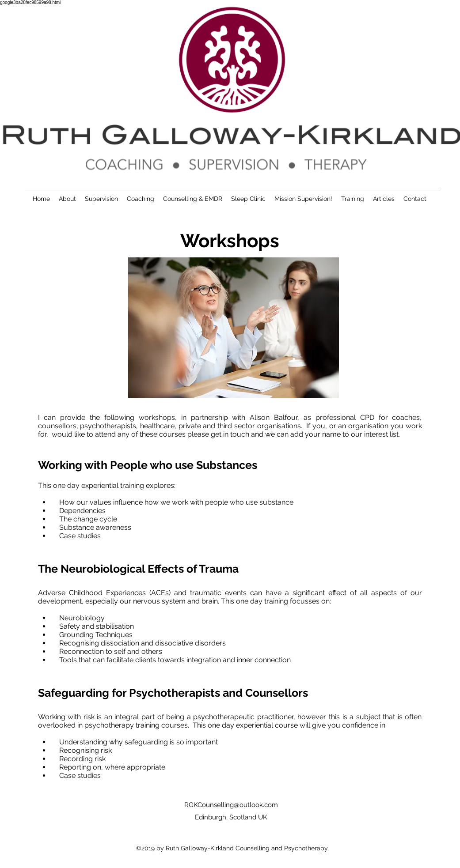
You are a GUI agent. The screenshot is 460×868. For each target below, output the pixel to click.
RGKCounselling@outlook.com (231, 805)
